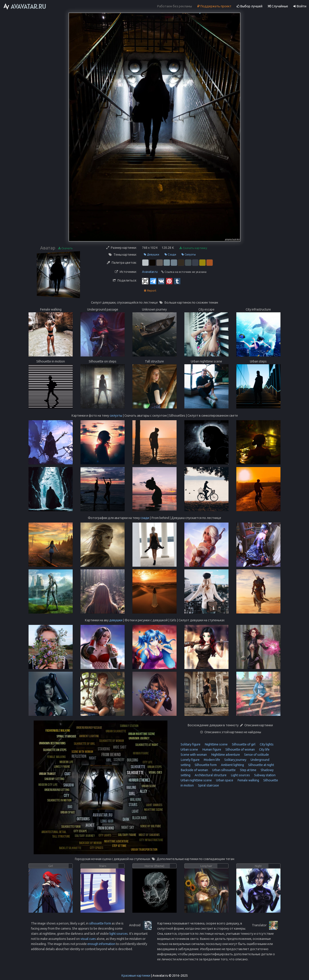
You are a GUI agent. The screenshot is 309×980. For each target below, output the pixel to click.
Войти (300, 6)
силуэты (116, 416)
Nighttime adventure (225, 755)
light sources (119, 934)
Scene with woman (194, 755)
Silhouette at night (261, 765)
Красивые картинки (136, 976)
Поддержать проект (214, 6)
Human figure (211, 749)
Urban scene (189, 749)
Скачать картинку (193, 248)
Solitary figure (191, 744)
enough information (101, 944)
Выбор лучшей (250, 6)
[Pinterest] (169, 281)
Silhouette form (205, 765)
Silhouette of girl (243, 744)
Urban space (224, 780)
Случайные (278, 6)
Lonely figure (190, 760)
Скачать (65, 248)
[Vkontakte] (161, 281)
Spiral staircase (208, 785)
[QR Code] (145, 281)
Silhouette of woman (240, 749)
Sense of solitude (256, 755)
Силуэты (189, 254)
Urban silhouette (224, 770)
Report (150, 291)
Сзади (170, 254)
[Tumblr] (177, 281)
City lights (266, 744)
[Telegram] (153, 281)
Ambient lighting (232, 765)
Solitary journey (235, 760)
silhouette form (100, 923)
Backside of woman (194, 770)
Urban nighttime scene (196, 780)
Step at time (248, 770)
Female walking (248, 780)
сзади (145, 518)
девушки (116, 620)
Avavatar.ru (150, 272)
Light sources (240, 775)
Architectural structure (210, 775)
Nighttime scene (216, 744)
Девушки (151, 254)
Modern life (212, 760)
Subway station (265, 775)
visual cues (88, 939)
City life (264, 749)
